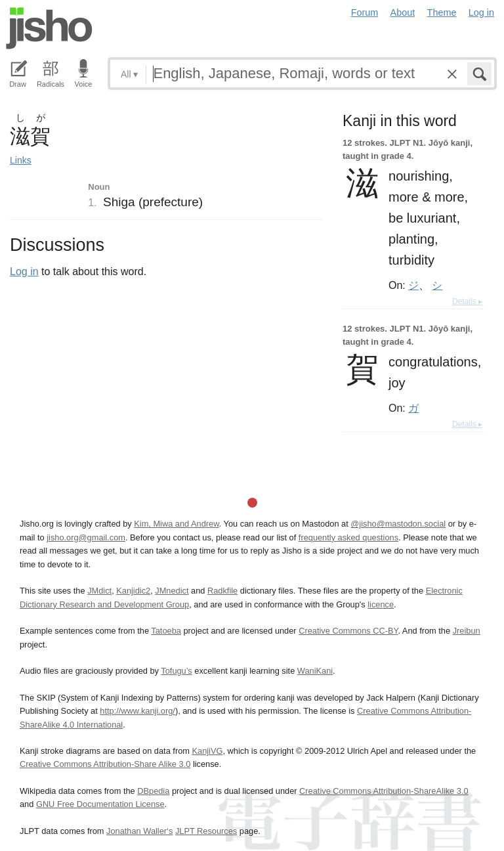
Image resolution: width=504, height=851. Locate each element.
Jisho (49, 28)
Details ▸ (467, 301)
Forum (365, 12)
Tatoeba (166, 631)
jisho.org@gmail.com (86, 537)
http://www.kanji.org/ (137, 711)
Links (21, 160)
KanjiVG (207, 751)
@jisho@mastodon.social (398, 524)
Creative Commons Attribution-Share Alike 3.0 (105, 764)
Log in (481, 12)
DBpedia (153, 791)
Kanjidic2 (133, 591)
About (403, 12)
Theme (442, 12)
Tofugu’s (176, 671)
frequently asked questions (348, 537)
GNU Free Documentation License (100, 804)
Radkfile (222, 591)
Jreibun (467, 631)
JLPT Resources (206, 831)
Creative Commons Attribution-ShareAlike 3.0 (384, 791)
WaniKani (315, 671)
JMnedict (172, 591)
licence (381, 604)
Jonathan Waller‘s (139, 831)
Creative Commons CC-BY (348, 631)
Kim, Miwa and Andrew (176, 524)
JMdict (99, 591)
